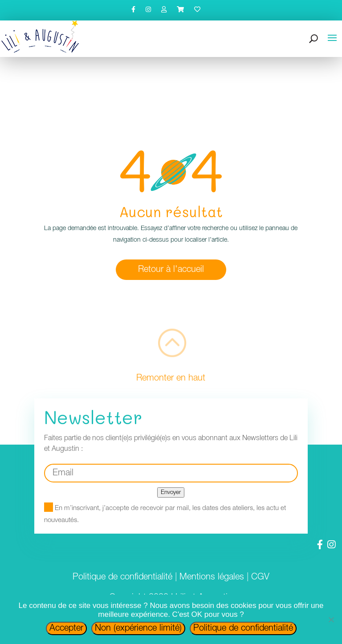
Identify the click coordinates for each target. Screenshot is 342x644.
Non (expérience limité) (138, 628)
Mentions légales (212, 577)
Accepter (66, 628)
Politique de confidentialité (122, 577)
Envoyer (171, 492)
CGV (260, 577)
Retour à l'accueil (171, 270)
